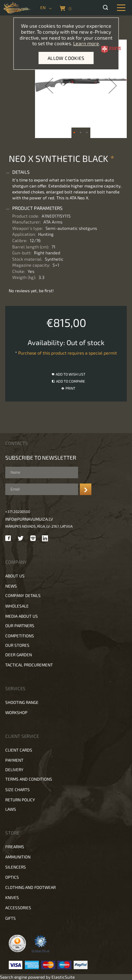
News (11, 586)
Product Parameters (37, 208)
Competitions (20, 636)
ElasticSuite (63, 977)
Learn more (86, 43)
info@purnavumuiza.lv (29, 519)
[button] (49, 85)
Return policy (20, 800)
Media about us (22, 616)
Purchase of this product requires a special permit (68, 353)
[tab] (65, 172)
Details (21, 172)
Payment (14, 760)
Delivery (14, 769)
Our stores (17, 645)
